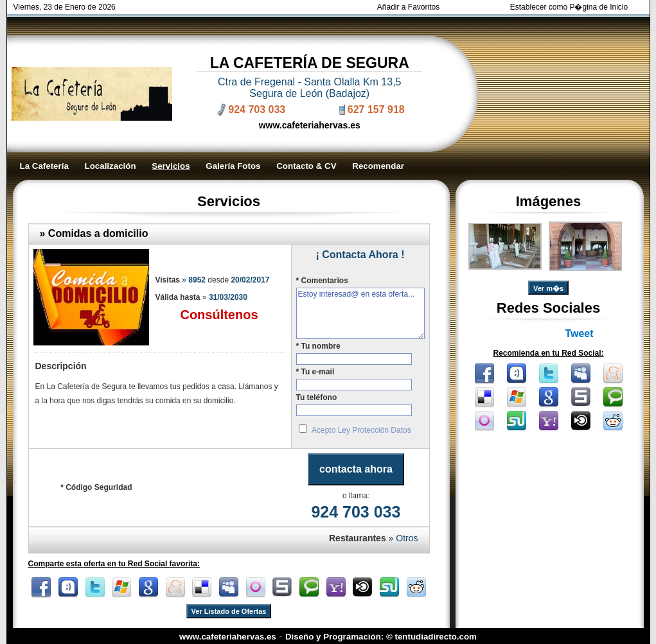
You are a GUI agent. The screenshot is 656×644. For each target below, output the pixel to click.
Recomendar (378, 166)
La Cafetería (44, 166)
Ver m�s (548, 288)
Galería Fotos (233, 166)
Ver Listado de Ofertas (229, 611)
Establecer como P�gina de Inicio (569, 7)
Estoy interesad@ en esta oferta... (360, 313)
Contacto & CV (306, 166)
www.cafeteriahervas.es (310, 125)
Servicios (171, 166)
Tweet (579, 334)
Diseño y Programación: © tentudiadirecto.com (381, 637)
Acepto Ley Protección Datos (361, 430)
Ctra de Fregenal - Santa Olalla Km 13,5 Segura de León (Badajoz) (309, 88)
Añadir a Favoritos (408, 7)
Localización (111, 166)
